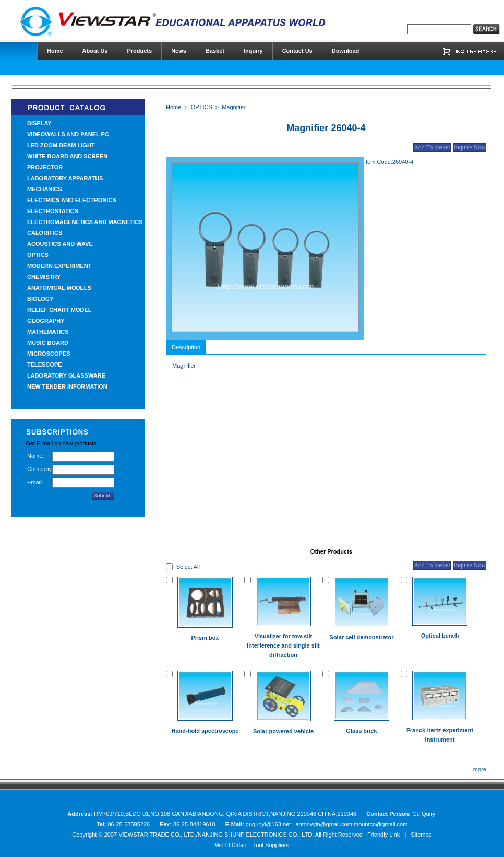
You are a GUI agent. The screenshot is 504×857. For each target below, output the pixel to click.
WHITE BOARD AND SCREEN (67, 156)
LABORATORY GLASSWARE (66, 375)
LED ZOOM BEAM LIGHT (61, 145)
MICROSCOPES (49, 354)
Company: (40, 469)
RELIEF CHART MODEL (59, 310)
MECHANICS (45, 189)
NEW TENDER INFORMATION (67, 386)
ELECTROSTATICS (53, 211)
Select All (188, 567)
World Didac (231, 845)
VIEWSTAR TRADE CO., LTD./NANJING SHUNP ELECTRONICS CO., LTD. (216, 835)
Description (186, 347)
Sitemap (421, 835)
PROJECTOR (45, 167)
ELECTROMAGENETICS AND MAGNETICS (85, 222)
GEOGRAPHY (46, 321)
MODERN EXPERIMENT (59, 266)
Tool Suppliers (271, 845)
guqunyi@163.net (269, 824)
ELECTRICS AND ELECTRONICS (72, 200)
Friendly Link (383, 835)
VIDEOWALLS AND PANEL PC (68, 134)
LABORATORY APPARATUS (65, 178)
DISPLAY (39, 123)
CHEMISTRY (44, 277)
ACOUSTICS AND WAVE (60, 244)
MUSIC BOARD (48, 343)
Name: (35, 456)
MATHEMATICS (48, 332)
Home (173, 107)
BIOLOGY (40, 299)
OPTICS (38, 255)
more (480, 769)
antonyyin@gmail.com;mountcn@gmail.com (351, 824)
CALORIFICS (45, 233)
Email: (35, 482)
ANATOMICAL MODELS (59, 288)
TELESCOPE (45, 365)
